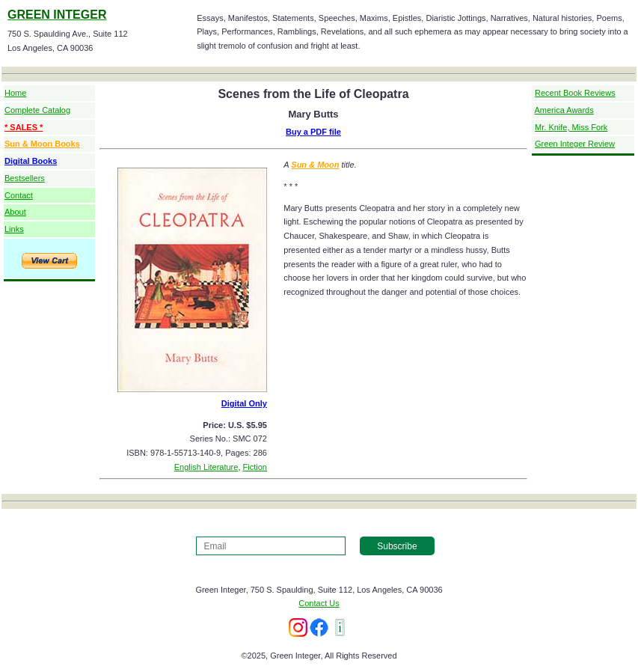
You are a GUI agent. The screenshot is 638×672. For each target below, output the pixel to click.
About (15, 212)
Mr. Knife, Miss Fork (571, 127)
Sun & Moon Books (42, 144)
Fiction (255, 467)
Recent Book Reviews (575, 93)
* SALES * (24, 127)
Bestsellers (25, 178)
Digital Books (31, 161)
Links (14, 229)
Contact (19, 195)
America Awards (564, 110)
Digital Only (244, 403)
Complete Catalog (37, 110)
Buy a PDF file (313, 132)
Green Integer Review (575, 144)
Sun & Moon (315, 165)
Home (15, 93)
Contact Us (319, 603)
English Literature (206, 467)
